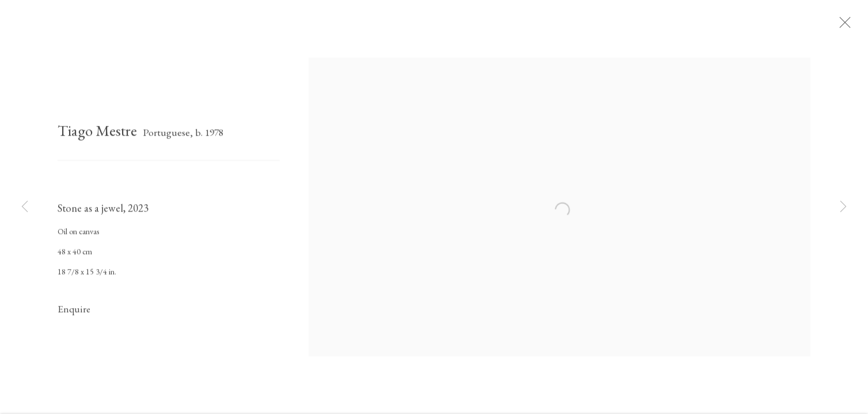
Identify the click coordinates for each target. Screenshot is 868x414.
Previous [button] (25, 207)
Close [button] (850, 26)
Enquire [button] (74, 313)
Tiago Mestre (97, 134)
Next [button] (843, 207)
